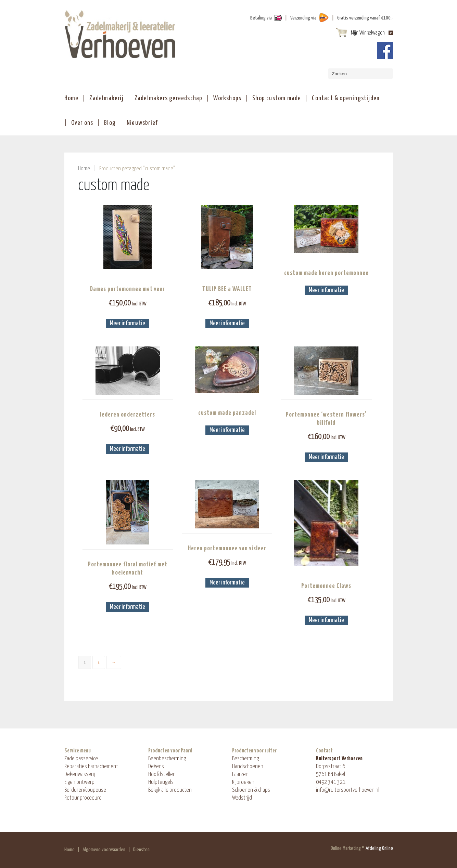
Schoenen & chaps (251, 790)
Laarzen (240, 774)
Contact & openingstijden (346, 98)
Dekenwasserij (80, 774)
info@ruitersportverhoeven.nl (348, 790)
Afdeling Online (379, 848)
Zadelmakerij (106, 98)
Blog (110, 123)
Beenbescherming (167, 759)
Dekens (156, 767)
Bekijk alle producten (170, 790)
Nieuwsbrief (142, 123)
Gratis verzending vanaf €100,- (365, 18)
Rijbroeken (243, 782)
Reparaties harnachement (91, 767)
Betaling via (261, 18)
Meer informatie (128, 323)
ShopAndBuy (120, 34)
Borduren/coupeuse (85, 790)
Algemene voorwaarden (104, 850)
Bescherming (245, 759)
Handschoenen (248, 767)
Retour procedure (83, 798)
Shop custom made (277, 98)
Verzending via (303, 18)
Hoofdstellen (162, 774)
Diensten (141, 850)
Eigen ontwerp (79, 782)
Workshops (227, 98)
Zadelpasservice (81, 759)
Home (72, 98)
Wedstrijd (242, 798)
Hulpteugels (161, 782)
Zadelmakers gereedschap (169, 98)
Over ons (82, 123)
